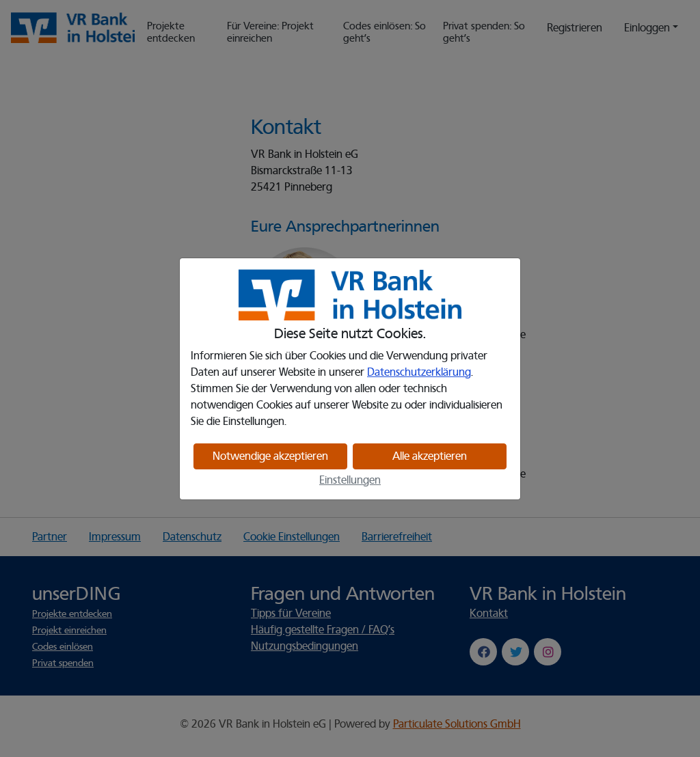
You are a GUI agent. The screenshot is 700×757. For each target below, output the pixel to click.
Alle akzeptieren (430, 456)
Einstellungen (350, 480)
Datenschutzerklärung (419, 372)
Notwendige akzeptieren (270, 456)
